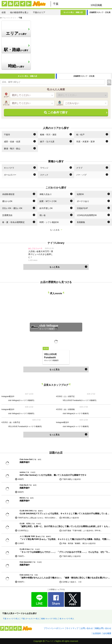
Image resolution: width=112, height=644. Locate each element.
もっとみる (56, 230)
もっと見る (68, 267)
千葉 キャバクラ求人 (11, 619)
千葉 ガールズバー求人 (30, 619)
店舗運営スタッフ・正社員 (100, 12)
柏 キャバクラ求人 (67, 619)
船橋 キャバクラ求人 (49, 619)
